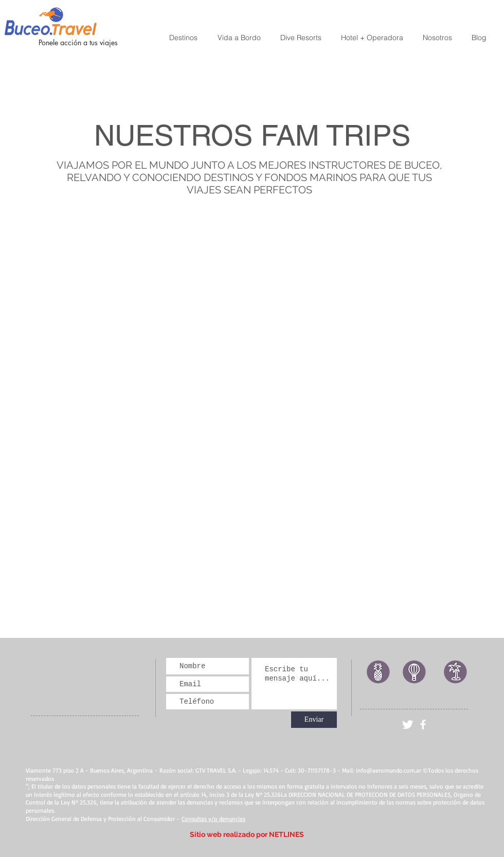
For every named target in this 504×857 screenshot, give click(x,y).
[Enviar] (314, 720)
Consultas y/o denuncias (213, 819)
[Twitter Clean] (408, 725)
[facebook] (423, 725)
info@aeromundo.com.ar (389, 770)
